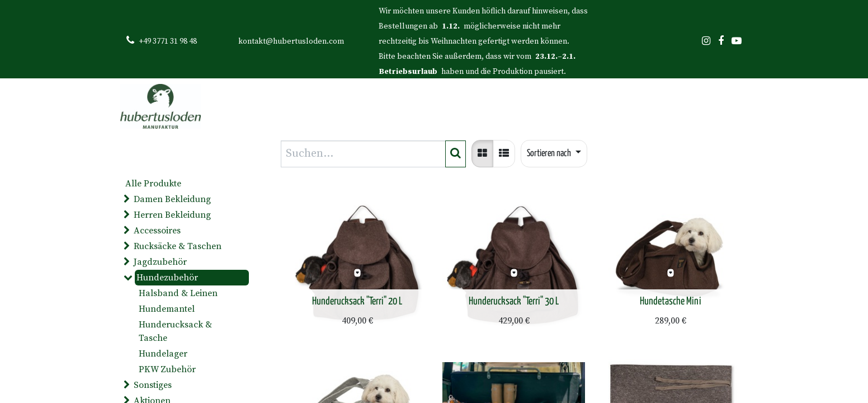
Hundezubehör (167, 278)
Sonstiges (153, 385)
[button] (554, 154)
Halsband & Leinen (178, 293)
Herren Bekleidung (172, 215)
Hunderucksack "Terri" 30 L (514, 301)
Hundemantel (167, 309)
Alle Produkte (153, 184)
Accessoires (157, 231)
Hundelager (163, 354)
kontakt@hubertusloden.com (291, 41)
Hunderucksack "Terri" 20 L (357, 301)
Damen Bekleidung (172, 199)
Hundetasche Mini (671, 301)
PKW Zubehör (167, 369)
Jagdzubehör (160, 262)
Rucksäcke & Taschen (178, 246)
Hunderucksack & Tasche (175, 331)
